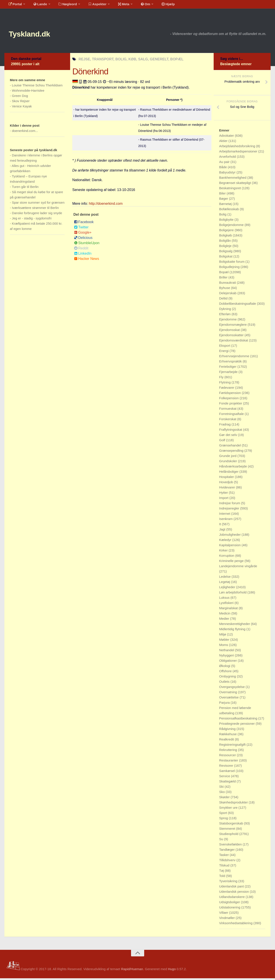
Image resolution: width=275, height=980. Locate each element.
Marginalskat (229, 610)
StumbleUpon (87, 245)
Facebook (84, 224)
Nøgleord (64, 5)
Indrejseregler (230, 510)
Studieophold (229, 836)
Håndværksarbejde (233, 468)
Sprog (224, 820)
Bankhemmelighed (233, 179)
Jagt (223, 531)
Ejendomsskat (230, 332)
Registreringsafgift (233, 746)
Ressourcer (228, 757)
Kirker (224, 552)
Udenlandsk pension (234, 893)
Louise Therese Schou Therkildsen (37, 87)
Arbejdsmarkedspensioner (239, 153)
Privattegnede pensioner (237, 725)
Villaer (224, 914)
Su (222, 841)
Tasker (224, 857)
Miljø (223, 636)
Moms (224, 647)
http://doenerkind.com (106, 205)
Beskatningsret (230, 190)
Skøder (225, 799)
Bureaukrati (228, 284)
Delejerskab (228, 295)
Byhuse (225, 290)
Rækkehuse (228, 736)
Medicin (225, 615)
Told (223, 878)
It (221, 526)
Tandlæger (227, 851)
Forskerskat (228, 421)
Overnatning (229, 694)
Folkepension (229, 400)
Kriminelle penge (232, 563)
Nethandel (227, 652)
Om (138, 5)
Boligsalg (226, 253)
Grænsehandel (230, 447)
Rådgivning (228, 731)
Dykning (225, 311)
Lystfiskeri (227, 605)
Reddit (81, 250)
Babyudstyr (228, 174)
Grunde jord (228, 458)
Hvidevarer (228, 489)
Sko (222, 794)
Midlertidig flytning (233, 631)
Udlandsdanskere (232, 899)
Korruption (227, 557)
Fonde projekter (231, 405)
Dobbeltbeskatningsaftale (238, 305)
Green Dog (20, 97)
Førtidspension (230, 395)
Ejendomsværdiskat (234, 342)
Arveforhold (228, 158)
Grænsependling (232, 452)
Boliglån (225, 242)
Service (225, 778)
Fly (222, 379)
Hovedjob (227, 484)
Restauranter (229, 762)
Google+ (83, 234)
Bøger (224, 200)
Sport (224, 815)
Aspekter (93, 5)
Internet (225, 515)
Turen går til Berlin (25, 188)
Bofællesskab (229, 211)
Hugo (172, 971)
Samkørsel (227, 773)
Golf (223, 442)
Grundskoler (229, 463)
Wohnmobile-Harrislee (28, 92)
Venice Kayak (22, 108)
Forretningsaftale (232, 416)
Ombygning (228, 678)
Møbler (225, 641)
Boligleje (226, 248)
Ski (222, 788)
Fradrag (225, 426)
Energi (224, 353)
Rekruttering (229, 752)
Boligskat (226, 258)
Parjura (225, 704)
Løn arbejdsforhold (233, 594)
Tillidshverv (228, 862)
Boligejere (227, 232)
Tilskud (225, 867)
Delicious (83, 239)
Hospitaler (227, 479)
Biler (223, 195)
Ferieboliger (228, 368)
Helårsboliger (229, 473)
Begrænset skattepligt (235, 185)
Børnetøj (226, 206)
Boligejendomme (232, 227)
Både (223, 169)
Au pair (225, 164)
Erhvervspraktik (231, 363)
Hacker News (87, 260)
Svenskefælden (231, 846)
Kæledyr (226, 542)
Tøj (222, 872)
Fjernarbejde (229, 374)
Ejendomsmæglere (233, 326)
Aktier (224, 143)
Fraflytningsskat (231, 431)
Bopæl (224, 274)
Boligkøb (226, 237)
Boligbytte (227, 221)
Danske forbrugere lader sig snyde (37, 215)
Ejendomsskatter (232, 337)
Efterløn (225, 316)
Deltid (224, 300)
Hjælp (159, 5)
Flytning (225, 384)
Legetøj (225, 584)
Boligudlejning (230, 269)
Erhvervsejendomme (235, 358)
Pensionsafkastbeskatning (239, 720)
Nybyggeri (227, 657)
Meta (118, 5)
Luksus (225, 599)
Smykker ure (229, 809)
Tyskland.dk (34, 35)
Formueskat (228, 410)
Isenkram (226, 521)
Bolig (223, 216)
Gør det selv (229, 437)
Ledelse (225, 578)
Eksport (225, 347)
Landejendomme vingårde (238, 568)
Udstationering (230, 909)
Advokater (227, 137)
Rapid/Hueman (132, 971)
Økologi (225, 668)
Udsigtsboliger (230, 904)
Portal (14, 5)
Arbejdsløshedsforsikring (238, 148)
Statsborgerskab (232, 825)
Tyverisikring (229, 883)
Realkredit (227, 741)
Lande (38, 5)
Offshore (226, 673)
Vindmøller (227, 920)
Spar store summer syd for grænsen (38, 204)
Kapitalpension (230, 547)
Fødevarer (227, 389)
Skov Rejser (21, 103)
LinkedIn (83, 255)
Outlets (225, 683)
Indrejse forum (230, 505)
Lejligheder (228, 589)
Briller (224, 279)
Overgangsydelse (232, 689)
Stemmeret (228, 830)
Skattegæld (228, 783)
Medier (225, 620)
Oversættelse (229, 699)
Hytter (224, 494)
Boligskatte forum (232, 263)
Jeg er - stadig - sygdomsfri (32, 220)
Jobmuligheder (230, 536)
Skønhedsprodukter (234, 804)
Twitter (81, 229)
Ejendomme (228, 321)
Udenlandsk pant (232, 888)
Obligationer (228, 662)
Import (224, 500)
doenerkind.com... (25, 132)
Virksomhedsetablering (236, 925)
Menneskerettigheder (235, 626)
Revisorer (227, 767)
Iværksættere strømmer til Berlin (35, 209)
